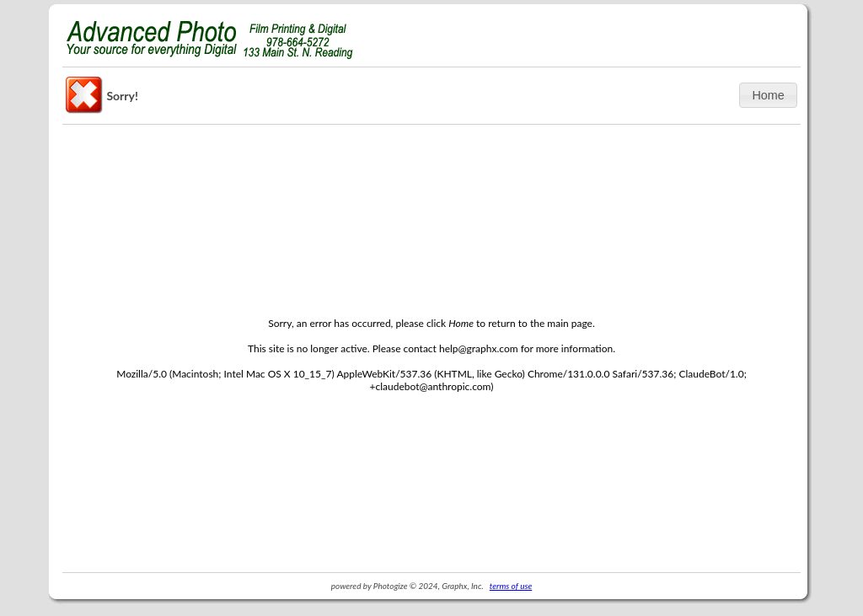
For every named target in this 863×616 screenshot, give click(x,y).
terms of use (511, 586)
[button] (768, 95)
